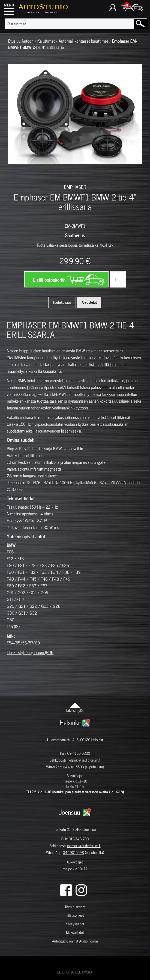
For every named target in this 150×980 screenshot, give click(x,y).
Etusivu (14, 41)
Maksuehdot (75, 932)
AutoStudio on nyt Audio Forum (75, 941)
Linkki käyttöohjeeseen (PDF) (31, 652)
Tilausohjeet (75, 915)
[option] (18, 173)
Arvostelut (89, 302)
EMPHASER (75, 187)
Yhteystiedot (75, 924)
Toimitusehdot (75, 907)
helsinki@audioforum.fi (84, 760)
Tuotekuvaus (62, 302)
